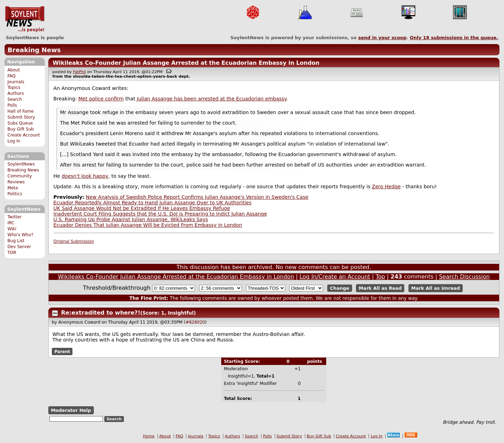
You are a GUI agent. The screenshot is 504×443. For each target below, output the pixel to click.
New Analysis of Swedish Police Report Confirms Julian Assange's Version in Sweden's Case (197, 197)
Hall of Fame (20, 111)
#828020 (195, 322)
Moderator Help (71, 410)
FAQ (11, 76)
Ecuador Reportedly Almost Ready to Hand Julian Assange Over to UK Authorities (153, 203)
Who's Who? (20, 235)
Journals (16, 82)
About (14, 70)
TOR (12, 253)
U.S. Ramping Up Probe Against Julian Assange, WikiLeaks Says (131, 219)
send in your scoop (382, 38)
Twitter (14, 217)
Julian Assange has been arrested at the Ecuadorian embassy (212, 99)
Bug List (16, 241)
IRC (11, 223)
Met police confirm (101, 99)
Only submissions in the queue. (454, 38)
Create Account (24, 135)
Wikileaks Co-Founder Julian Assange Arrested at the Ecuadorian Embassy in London (186, 63)
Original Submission (74, 241)
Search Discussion (464, 277)
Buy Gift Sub (20, 129)
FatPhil (80, 72)
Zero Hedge (386, 187)
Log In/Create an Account (335, 277)
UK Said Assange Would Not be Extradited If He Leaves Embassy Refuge (142, 208)
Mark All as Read (380, 288)
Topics (14, 87)
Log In (14, 141)
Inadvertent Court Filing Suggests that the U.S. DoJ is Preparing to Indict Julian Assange (160, 214)
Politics (15, 194)
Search (15, 99)
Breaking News (34, 50)
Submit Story (21, 117)
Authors (16, 93)
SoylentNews (25, 19)
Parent (62, 351)
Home (149, 436)
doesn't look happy (85, 176)
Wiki (12, 229)
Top (380, 277)
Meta (13, 188)
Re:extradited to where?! (101, 313)
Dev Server (19, 247)
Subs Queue (20, 123)
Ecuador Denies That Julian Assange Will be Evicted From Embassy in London (148, 225)
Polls (12, 105)
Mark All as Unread (436, 288)
